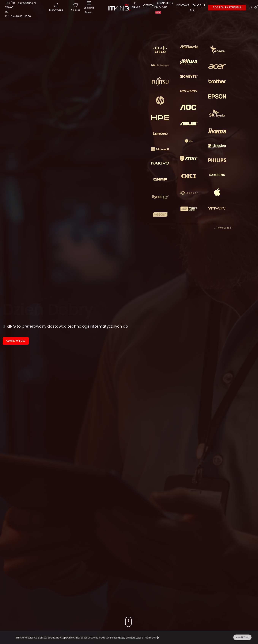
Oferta (149, 5)
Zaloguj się (198, 7)
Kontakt (183, 5)
